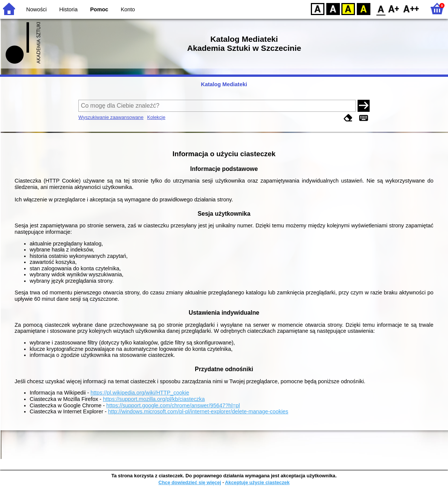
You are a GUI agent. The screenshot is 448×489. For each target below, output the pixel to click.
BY (363, 8)
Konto (128, 9)
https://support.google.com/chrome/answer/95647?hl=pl (173, 405)
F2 (411, 8)
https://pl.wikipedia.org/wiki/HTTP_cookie (140, 393)
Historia (68, 9)
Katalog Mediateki (224, 84)
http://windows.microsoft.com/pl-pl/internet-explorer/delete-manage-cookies (198, 411)
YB (348, 8)
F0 (381, 8)
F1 (394, 8)
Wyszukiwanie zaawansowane (111, 117)
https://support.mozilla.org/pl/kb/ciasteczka (154, 399)
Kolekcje (156, 117)
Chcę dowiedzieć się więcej (190, 482)
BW (333, 8)
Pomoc (99, 9)
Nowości (37, 9)
